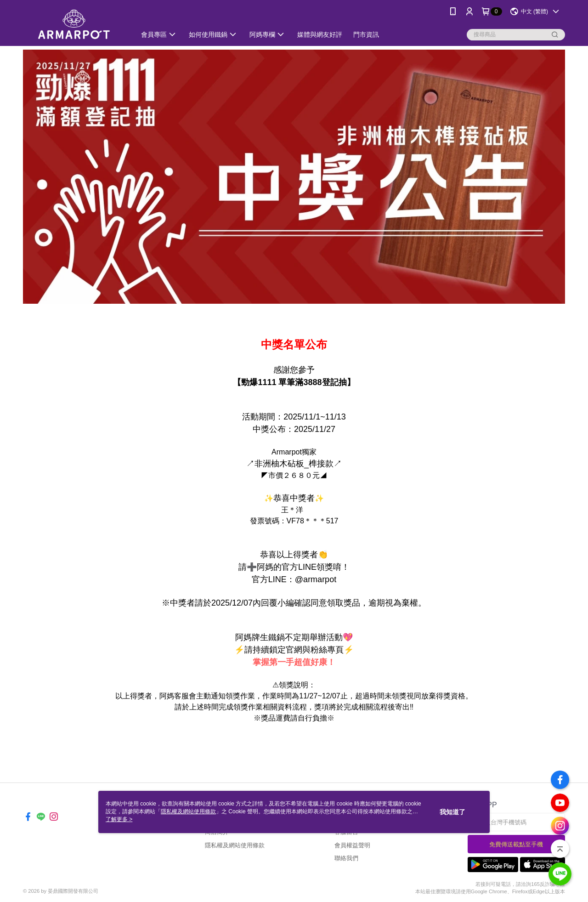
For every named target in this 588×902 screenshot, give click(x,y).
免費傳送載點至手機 (516, 844)
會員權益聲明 (352, 845)
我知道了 (452, 812)
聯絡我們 (346, 858)
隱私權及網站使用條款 (235, 845)
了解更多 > (119, 819)
